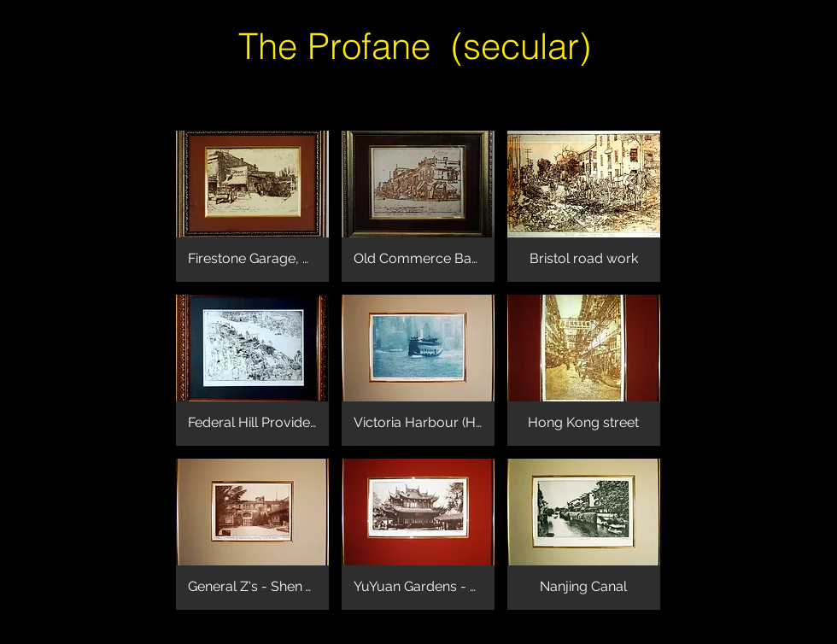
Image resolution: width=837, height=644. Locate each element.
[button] (252, 206)
